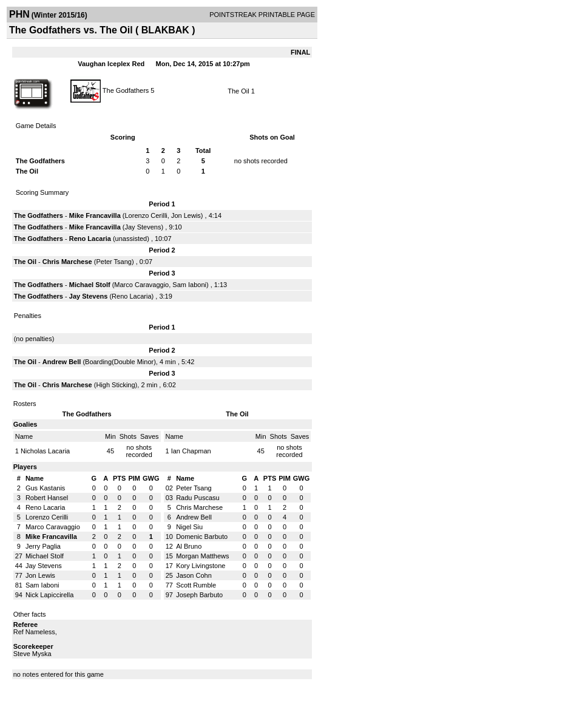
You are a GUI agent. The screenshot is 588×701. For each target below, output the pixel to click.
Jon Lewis (186, 215)
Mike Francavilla (95, 215)
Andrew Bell (62, 362)
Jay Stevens (143, 227)
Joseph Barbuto (199, 595)
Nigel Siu (189, 527)
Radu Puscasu (198, 498)
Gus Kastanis (45, 488)
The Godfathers (126, 90)
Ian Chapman (191, 451)
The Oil (238, 91)
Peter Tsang (114, 262)
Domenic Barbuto (202, 537)
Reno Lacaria (90, 239)
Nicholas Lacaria (45, 451)
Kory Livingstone (201, 566)
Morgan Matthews (202, 556)
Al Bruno (189, 546)
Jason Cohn (194, 575)
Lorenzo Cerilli (146, 215)
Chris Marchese (67, 262)
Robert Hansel (47, 498)
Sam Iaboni (189, 285)
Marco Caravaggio (141, 285)
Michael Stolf (90, 285)
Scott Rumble (196, 585)
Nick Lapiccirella (49, 595)
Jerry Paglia (43, 546)
